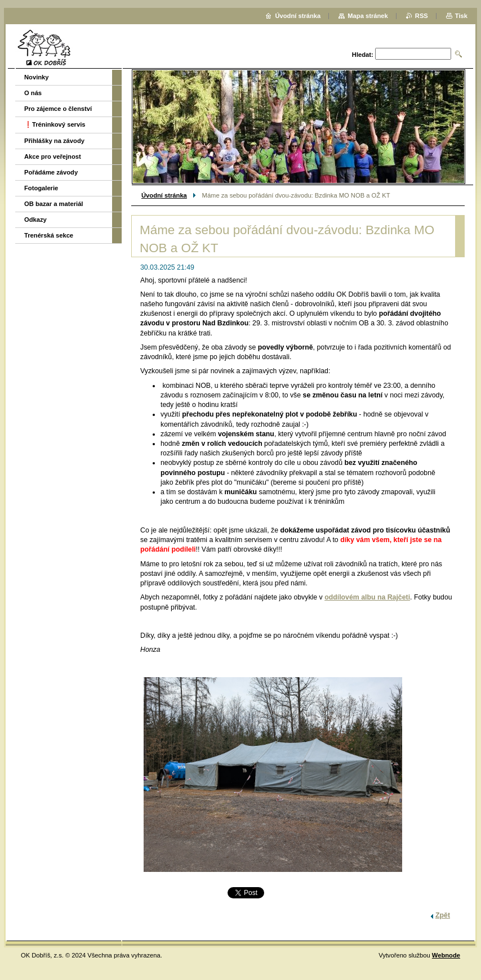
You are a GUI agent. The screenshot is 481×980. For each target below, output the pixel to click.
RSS (422, 16)
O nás (33, 93)
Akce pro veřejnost (53, 156)
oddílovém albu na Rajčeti (367, 597)
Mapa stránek (368, 16)
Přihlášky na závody (54, 141)
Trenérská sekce (49, 235)
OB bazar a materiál (54, 204)
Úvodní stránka (164, 195)
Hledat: (363, 55)
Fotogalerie (41, 188)
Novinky (37, 77)
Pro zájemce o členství (58, 109)
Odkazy (35, 220)
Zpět (443, 915)
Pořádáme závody (51, 172)
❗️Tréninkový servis (55, 124)
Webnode (446, 955)
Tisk (461, 16)
